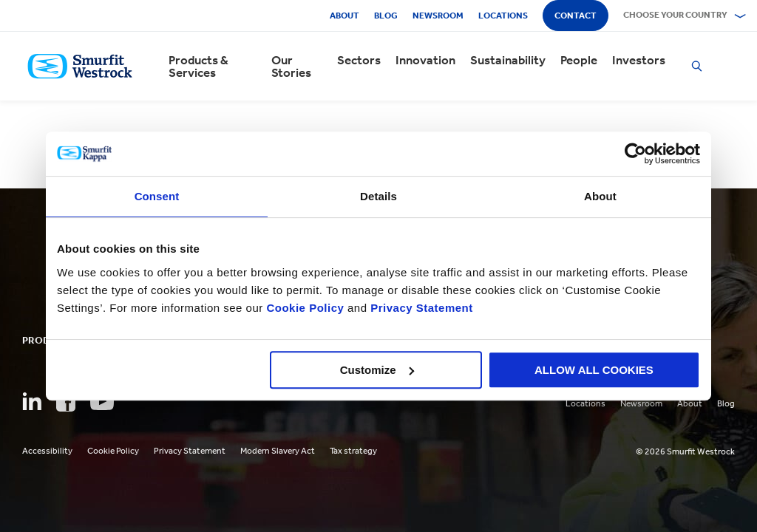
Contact (576, 16)
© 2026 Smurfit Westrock (685, 451)
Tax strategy (353, 451)
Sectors (359, 60)
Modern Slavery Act (278, 451)
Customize (377, 370)
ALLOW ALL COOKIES (594, 370)
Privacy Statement (420, 308)
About (344, 16)
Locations (503, 16)
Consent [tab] (157, 196)
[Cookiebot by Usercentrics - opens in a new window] (635, 154)
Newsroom (438, 16)
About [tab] (600, 196)
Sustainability (508, 60)
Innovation (425, 60)
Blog (386, 16)
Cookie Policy (305, 308)
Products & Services (198, 66)
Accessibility (47, 451)
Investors (639, 60)
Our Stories (291, 66)
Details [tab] (378, 196)
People (579, 60)
